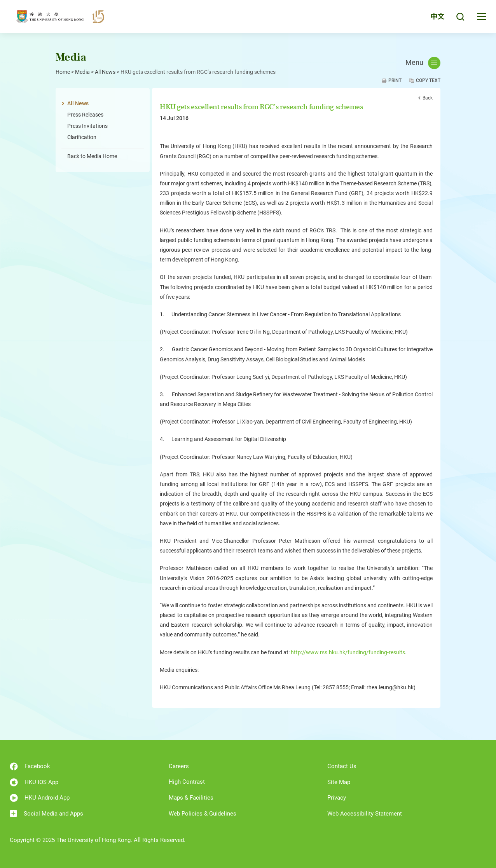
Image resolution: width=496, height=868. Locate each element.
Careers (179, 766)
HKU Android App (40, 798)
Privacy (337, 798)
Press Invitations (87, 126)
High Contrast (187, 782)
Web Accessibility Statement (365, 814)
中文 (437, 17)
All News (105, 72)
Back (428, 98)
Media (82, 72)
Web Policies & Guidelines (203, 814)
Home (63, 72)
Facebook (30, 766)
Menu (423, 63)
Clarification (82, 137)
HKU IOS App (34, 782)
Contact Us (342, 766)
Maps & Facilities (191, 798)
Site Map (339, 782)
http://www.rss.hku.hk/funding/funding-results (348, 652)
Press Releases (85, 115)
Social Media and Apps (46, 813)
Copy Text (428, 80)
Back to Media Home (92, 156)
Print (395, 80)
